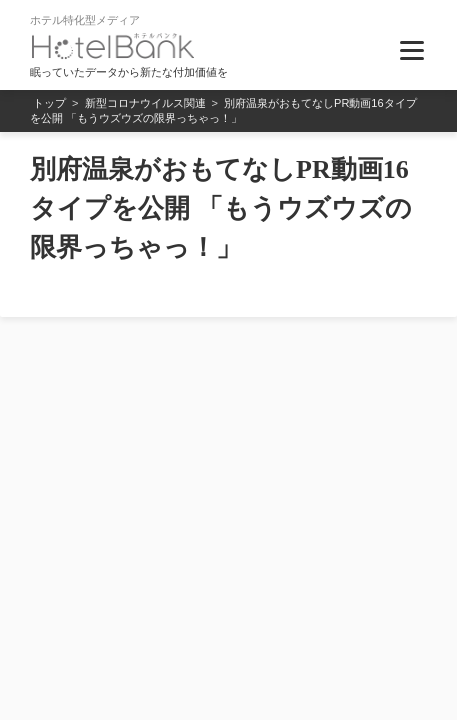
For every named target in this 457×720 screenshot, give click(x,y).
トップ (49, 103)
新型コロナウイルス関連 (145, 103)
